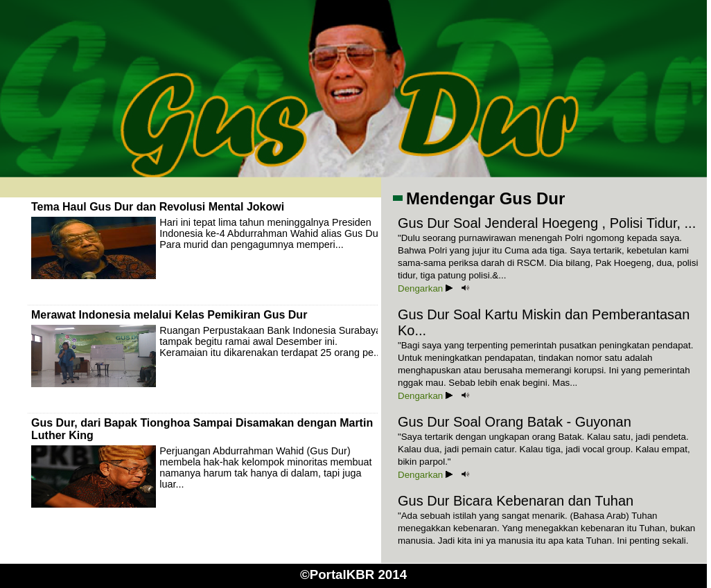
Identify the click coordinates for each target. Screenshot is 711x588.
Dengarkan (425, 288)
